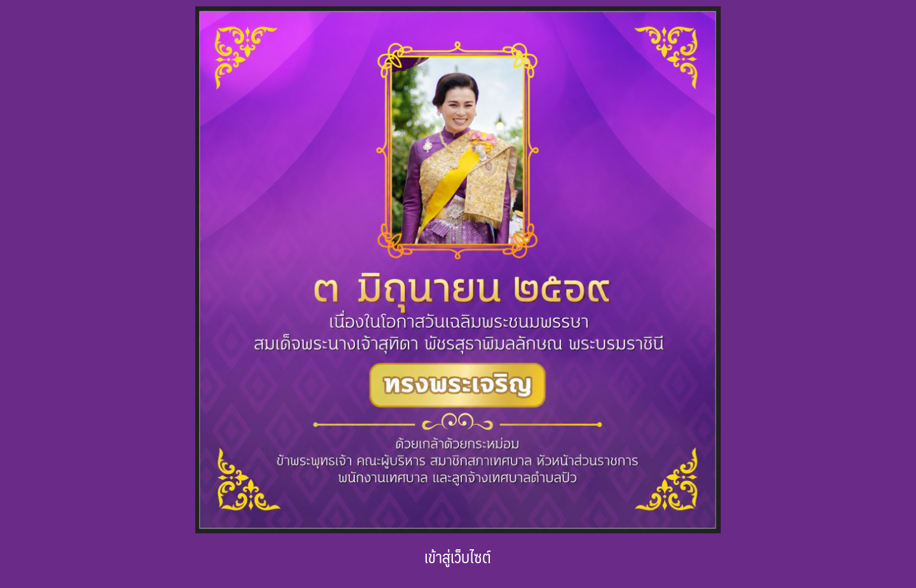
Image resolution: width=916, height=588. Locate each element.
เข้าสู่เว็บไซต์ (458, 557)
